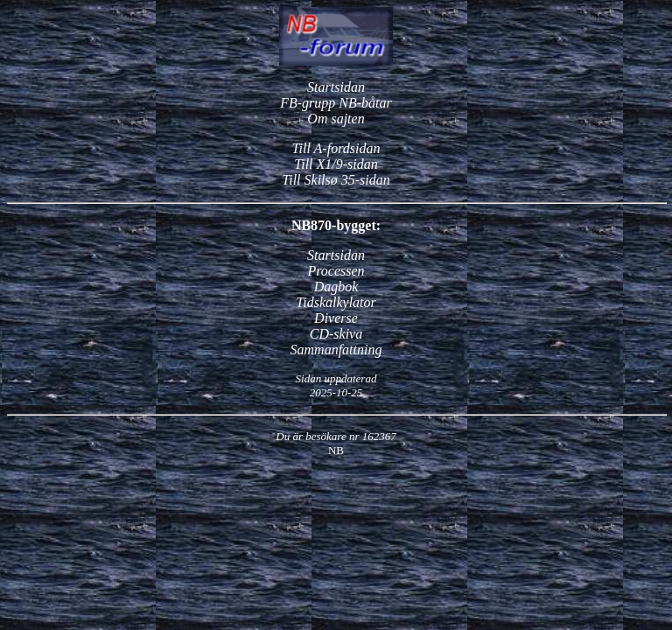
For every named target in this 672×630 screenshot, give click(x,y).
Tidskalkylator (336, 302)
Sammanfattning (336, 350)
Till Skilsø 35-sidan (336, 180)
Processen (336, 271)
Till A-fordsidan (336, 148)
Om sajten (336, 119)
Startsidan (336, 87)
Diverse (336, 318)
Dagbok (336, 287)
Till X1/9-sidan (336, 164)
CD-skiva (336, 334)
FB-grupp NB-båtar (336, 103)
